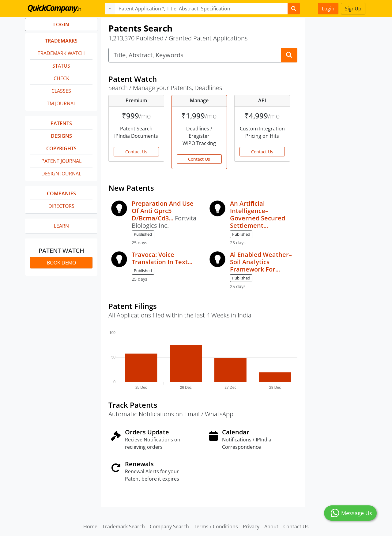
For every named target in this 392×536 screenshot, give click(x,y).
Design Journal (61, 174)
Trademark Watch (61, 53)
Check (61, 78)
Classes (61, 91)
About (271, 527)
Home (90, 527)
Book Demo (61, 263)
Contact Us (136, 152)
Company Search (169, 527)
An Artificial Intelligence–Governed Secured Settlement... (258, 214)
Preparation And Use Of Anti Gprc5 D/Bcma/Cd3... (163, 211)
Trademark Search (124, 527)
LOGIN (61, 24)
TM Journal (61, 103)
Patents (61, 123)
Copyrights (61, 148)
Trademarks (61, 41)
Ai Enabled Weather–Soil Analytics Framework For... (261, 262)
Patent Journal (61, 161)
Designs (61, 136)
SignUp (353, 9)
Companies (61, 193)
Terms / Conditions (216, 527)
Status (61, 66)
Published (143, 234)
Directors (61, 206)
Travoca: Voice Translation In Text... (162, 258)
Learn (61, 226)
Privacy (251, 527)
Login (328, 9)
